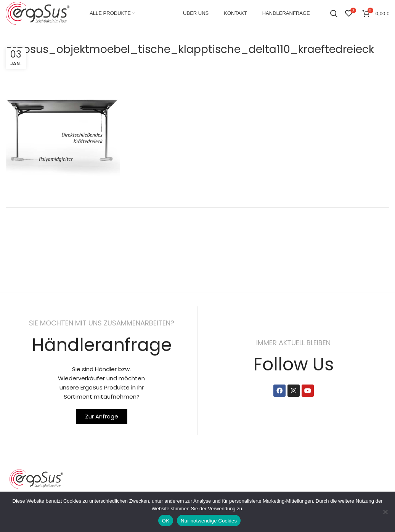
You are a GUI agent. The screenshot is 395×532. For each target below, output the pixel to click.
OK (166, 521)
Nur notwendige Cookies (209, 521)
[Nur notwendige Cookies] (385, 512)
